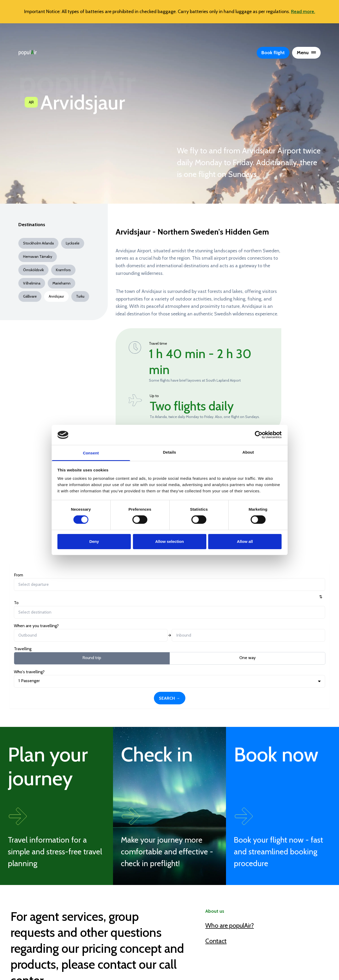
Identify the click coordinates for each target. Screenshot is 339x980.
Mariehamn (61, 283)
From (18, 575)
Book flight (273, 53)
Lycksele (73, 243)
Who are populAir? (230, 839)
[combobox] (37, 584)
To (69, 575)
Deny (94, 541)
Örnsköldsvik (33, 270)
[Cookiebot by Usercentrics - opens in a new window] (259, 435)
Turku (80, 296)
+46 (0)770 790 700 (67, 920)
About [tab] (248, 452)
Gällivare (30, 296)
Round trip (39, 607)
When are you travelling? (140, 575)
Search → (300, 584)
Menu (306, 53)
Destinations (32, 225)
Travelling (23, 598)
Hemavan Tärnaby (38, 257)
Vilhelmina (32, 283)
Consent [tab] (91, 453)
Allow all (245, 541)
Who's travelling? (237, 575)
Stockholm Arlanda (38, 243)
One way (89, 607)
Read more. (303, 12)
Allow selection (169, 541)
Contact (216, 855)
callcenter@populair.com (74, 936)
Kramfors (63, 270)
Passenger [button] (236, 584)
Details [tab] (170, 452)
